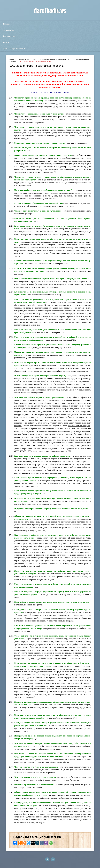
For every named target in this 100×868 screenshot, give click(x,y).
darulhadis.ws (50, 11)
